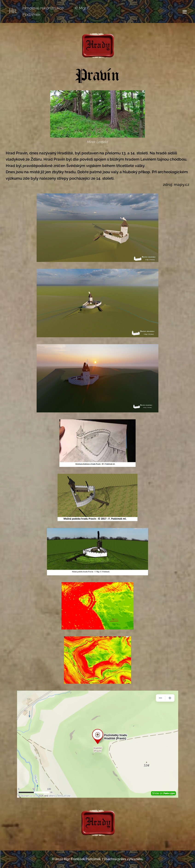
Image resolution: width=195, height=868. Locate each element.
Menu (185, 12)
